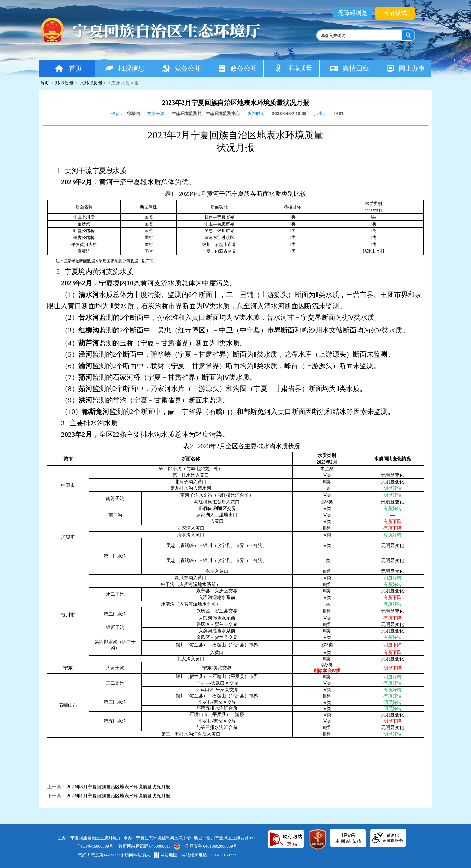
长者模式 (395, 13)
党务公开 (181, 68)
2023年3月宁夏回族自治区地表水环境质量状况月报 (119, 787)
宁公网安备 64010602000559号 (205, 846)
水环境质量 (91, 83)
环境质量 (293, 68)
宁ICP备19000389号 (95, 846)
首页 (68, 68)
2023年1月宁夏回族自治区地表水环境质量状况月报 (119, 796)
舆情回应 (349, 68)
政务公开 (237, 68)
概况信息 (125, 68)
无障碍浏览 (353, 13)
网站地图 (166, 855)
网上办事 (405, 68)
